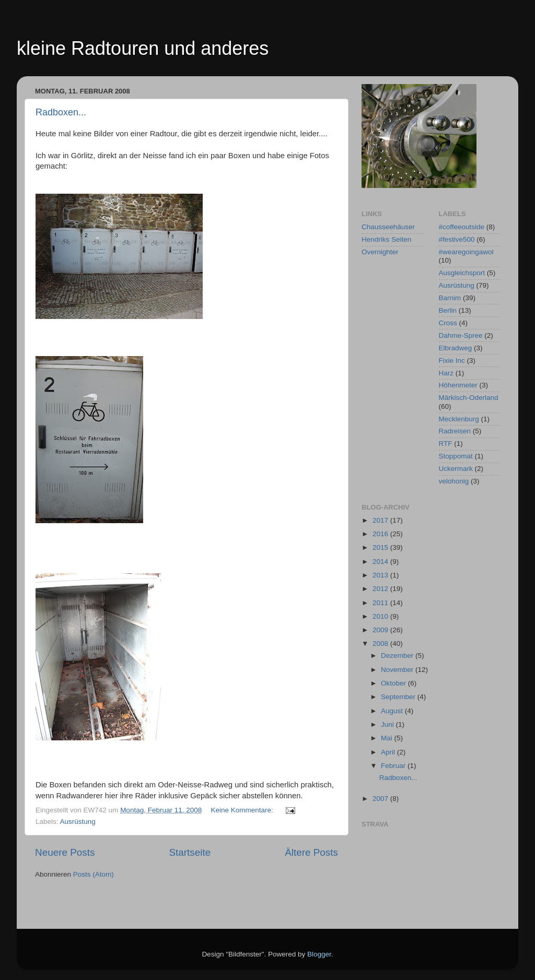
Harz (446, 373)
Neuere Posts (65, 852)
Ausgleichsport (462, 273)
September (399, 697)
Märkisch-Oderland (469, 398)
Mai (388, 738)
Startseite (190, 852)
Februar (394, 766)
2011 (381, 603)
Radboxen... (61, 112)
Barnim (450, 298)
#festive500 (457, 239)
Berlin (448, 310)
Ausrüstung (78, 822)
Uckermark (456, 469)
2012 (381, 589)
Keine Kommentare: (243, 810)
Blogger (319, 954)
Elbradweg (456, 348)
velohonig (454, 481)
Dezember (398, 656)
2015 (381, 547)
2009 (381, 630)
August (393, 711)
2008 (381, 644)
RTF (446, 444)
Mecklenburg (459, 419)
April (389, 752)
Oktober (394, 683)
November (398, 670)
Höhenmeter (458, 385)
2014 (381, 562)
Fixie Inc (452, 361)
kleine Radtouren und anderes (143, 48)
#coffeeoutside (462, 227)
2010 (381, 616)
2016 (381, 534)
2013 (381, 575)
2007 (381, 799)
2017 (381, 520)
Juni (388, 724)
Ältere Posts (311, 852)
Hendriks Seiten (386, 239)
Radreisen (455, 431)
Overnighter (380, 252)
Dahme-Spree (461, 335)
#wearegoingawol (466, 252)
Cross (448, 323)
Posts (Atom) (94, 874)
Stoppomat (456, 456)
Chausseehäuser (388, 227)
